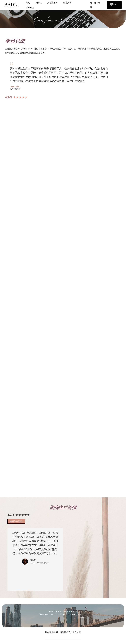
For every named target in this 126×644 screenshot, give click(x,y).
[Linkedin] (92, 7)
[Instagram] (95, 3)
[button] (114, 5)
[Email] (99, 3)
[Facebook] (91, 3)
